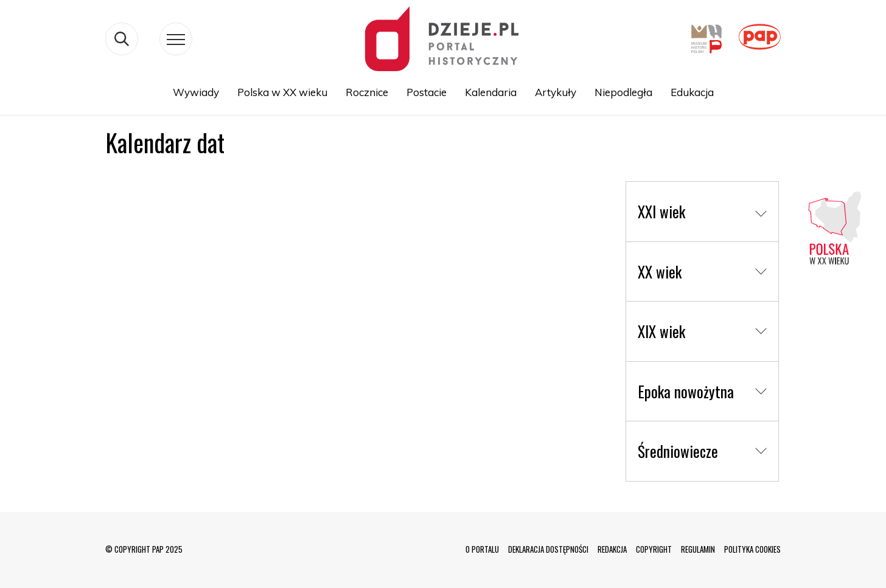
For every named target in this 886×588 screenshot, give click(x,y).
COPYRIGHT (654, 549)
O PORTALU (482, 549)
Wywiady (196, 92)
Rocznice (367, 92)
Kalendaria (491, 92)
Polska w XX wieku (282, 92)
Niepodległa (623, 92)
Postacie (427, 92)
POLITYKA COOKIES (752, 549)
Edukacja (692, 92)
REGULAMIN (698, 549)
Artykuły (556, 92)
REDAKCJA (612, 549)
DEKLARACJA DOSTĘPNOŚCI (548, 549)
